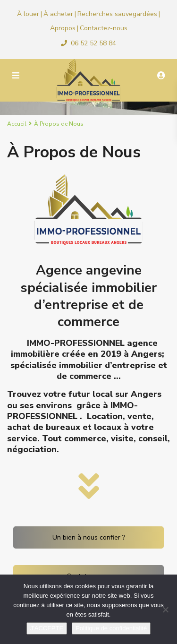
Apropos (63, 28)
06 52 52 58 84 (93, 43)
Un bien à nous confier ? (89, 537)
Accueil (17, 124)
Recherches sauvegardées (117, 14)
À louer (28, 14)
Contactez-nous (104, 28)
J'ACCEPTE (47, 628)
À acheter (58, 14)
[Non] (165, 610)
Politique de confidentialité (111, 628)
